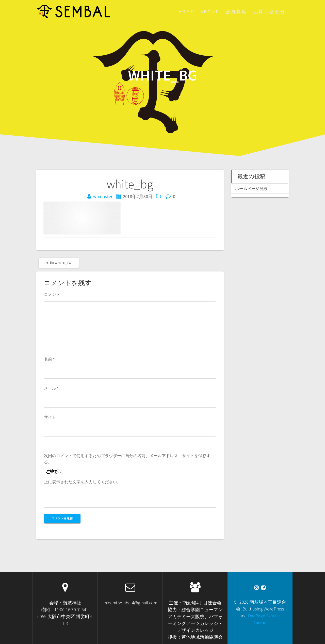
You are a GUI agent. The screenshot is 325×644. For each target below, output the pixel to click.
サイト (50, 417)
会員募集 (236, 12)
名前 (49, 359)
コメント (52, 294)
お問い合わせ (270, 12)
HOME (186, 12)
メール (51, 388)
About (210, 12)
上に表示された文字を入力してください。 (83, 482)
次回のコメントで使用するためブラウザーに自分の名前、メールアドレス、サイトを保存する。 (127, 459)
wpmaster (103, 196)
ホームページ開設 (251, 188)
